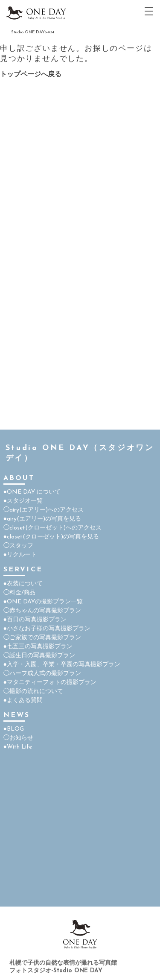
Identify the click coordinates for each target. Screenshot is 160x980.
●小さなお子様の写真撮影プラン (47, 629)
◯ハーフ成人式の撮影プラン (42, 674)
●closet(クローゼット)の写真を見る (51, 537)
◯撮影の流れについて (33, 692)
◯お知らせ (18, 738)
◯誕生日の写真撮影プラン (39, 656)
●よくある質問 (23, 701)
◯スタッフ (18, 546)
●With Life (18, 747)
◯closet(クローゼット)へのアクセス (52, 528)
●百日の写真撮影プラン (35, 620)
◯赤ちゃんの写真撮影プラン (42, 611)
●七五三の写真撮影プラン (38, 647)
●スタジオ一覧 (23, 501)
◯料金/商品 (19, 593)
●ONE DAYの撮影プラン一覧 (43, 602)
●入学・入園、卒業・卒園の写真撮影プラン (62, 665)
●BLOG (14, 729)
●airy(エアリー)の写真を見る (42, 519)
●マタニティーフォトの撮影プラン (50, 683)
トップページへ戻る (31, 75)
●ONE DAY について (32, 492)
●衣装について (23, 584)
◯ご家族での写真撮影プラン (42, 638)
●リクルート (20, 555)
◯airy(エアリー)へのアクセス (44, 510)
